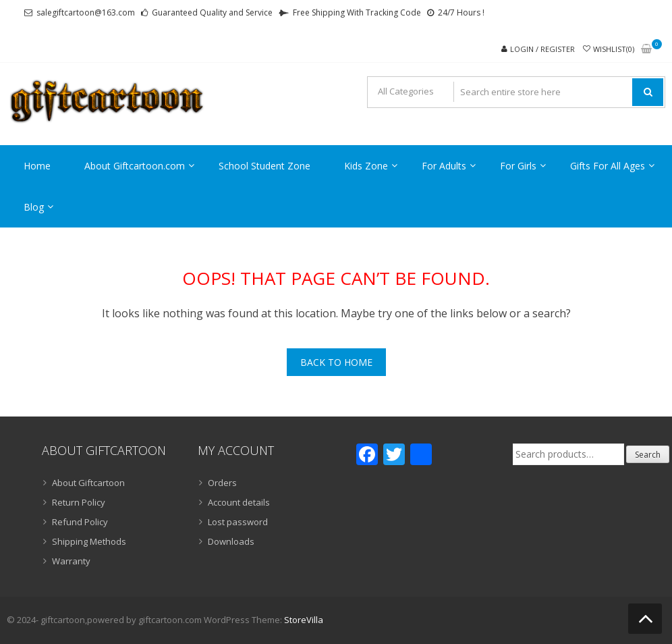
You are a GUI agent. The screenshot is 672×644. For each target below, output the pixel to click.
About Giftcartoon (88, 483)
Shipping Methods (89, 541)
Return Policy (79, 502)
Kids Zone (366, 166)
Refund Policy (80, 522)
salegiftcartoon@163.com (86, 12)
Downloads (231, 541)
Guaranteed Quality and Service (212, 12)
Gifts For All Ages (608, 166)
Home (37, 166)
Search (648, 455)
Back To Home (336, 362)
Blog (34, 207)
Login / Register (542, 49)
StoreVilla (304, 620)
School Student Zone (264, 166)
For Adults (444, 166)
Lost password (238, 522)
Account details (239, 502)
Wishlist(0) (614, 49)
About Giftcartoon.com (135, 166)
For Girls (518, 166)
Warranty (71, 561)
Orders (222, 483)
